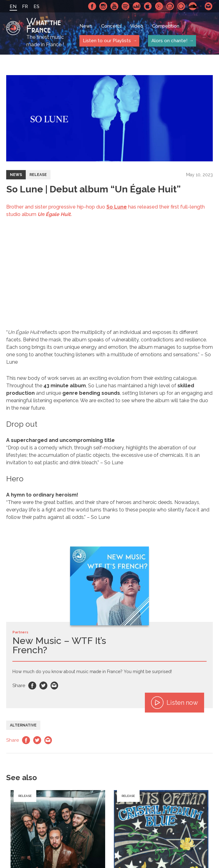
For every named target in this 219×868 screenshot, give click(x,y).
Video (137, 26)
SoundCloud (193, 6)
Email (55, 686)
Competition (166, 26)
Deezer (137, 6)
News (86, 26)
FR (25, 7)
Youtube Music (159, 6)
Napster (170, 6)
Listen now (174, 703)
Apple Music (148, 6)
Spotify (126, 6)
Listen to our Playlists (107, 41)
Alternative (23, 725)
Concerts (111, 26)
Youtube (114, 6)
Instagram (103, 6)
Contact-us (209, 6)
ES (36, 7)
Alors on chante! (169, 41)
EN (13, 7)
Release (38, 175)
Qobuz (181, 6)
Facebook (92, 6)
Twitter (43, 686)
